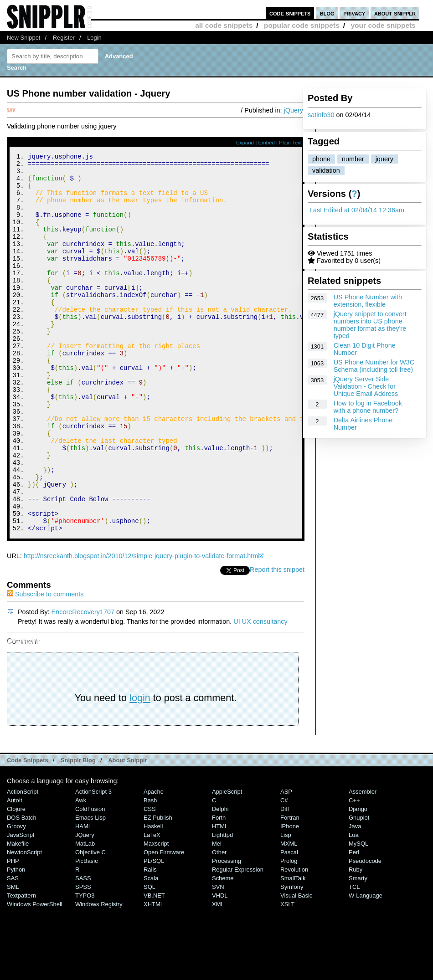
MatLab (85, 915)
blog (327, 13)
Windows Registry (99, 975)
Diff (285, 880)
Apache (154, 863)
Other (219, 923)
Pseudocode (365, 932)
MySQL (358, 915)
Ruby (356, 941)
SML (13, 958)
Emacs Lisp (90, 889)
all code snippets (224, 25)
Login (94, 38)
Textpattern (21, 967)
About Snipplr (128, 831)
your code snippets (383, 25)
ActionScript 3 (93, 863)
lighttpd (222, 906)
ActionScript (23, 863)
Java (355, 897)
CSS (150, 880)
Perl (354, 923)
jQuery (294, 110)
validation (326, 170)
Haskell (153, 897)
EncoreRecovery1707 (83, 683)
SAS (13, 949)
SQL (149, 958)
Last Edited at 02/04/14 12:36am (357, 210)
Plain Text (290, 143)
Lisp (286, 906)
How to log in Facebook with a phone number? (368, 407)
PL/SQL (154, 932)
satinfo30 (321, 115)
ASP (286, 863)
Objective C (90, 923)
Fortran (290, 889)
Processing (227, 932)
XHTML (154, 975)
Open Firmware (164, 923)
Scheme (223, 949)
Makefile (18, 915)
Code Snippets (28, 831)
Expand (245, 143)
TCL (354, 958)
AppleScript (227, 863)
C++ (354, 871)
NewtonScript (24, 923)
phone (321, 159)
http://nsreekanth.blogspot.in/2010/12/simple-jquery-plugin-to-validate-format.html (142, 627)
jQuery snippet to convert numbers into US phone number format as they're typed (370, 325)
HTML (220, 897)
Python (16, 941)
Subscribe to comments (45, 665)
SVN (218, 958)
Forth (219, 889)
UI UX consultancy (260, 693)
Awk (81, 871)
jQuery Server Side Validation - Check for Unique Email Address (366, 386)
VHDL (220, 967)
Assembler (363, 863)
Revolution (294, 941)
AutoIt (15, 871)
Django (358, 880)
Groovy (16, 897)
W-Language (366, 967)
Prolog (289, 932)
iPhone (290, 897)
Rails (150, 941)
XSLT (287, 975)
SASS (83, 949)
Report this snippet (277, 641)
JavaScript (21, 906)
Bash (150, 871)
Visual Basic (296, 967)
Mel (217, 915)
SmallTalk (293, 949)
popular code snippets (302, 25)
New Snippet (23, 38)
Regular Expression (238, 941)
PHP (13, 932)
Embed (266, 143)
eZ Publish (158, 889)
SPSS (83, 958)
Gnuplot (359, 889)
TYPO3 (85, 967)
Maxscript (156, 915)
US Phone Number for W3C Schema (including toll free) (374, 366)
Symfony (292, 958)
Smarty (358, 949)
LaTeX (152, 906)
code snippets (290, 13)
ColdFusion (90, 880)
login (140, 769)
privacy (354, 13)
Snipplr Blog (78, 831)
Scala (151, 949)
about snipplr (395, 13)
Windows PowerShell (35, 975)
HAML (83, 897)
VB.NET (154, 967)
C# (284, 871)
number (353, 159)
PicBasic (87, 932)
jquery (384, 159)
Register (64, 38)
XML (218, 975)
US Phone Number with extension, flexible (368, 301)
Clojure (16, 880)
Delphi (220, 880)
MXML (289, 915)
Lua (354, 906)
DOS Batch (22, 889)
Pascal (289, 923)
